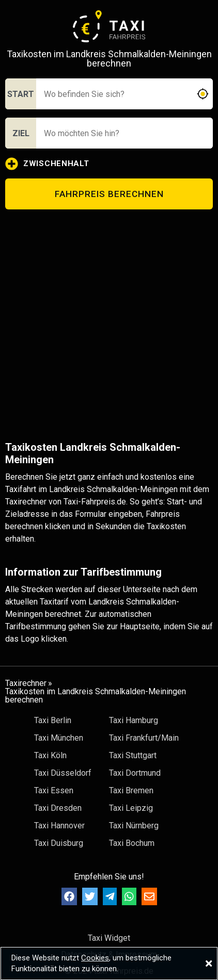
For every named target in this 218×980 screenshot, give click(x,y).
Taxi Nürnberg (134, 826)
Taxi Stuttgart (133, 755)
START (21, 94)
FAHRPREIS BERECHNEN (109, 194)
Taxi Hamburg (134, 720)
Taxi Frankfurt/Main (144, 738)
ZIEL (21, 133)
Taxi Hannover (59, 826)
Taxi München (59, 738)
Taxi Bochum (132, 843)
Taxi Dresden (58, 808)
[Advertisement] (108, 325)
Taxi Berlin (53, 720)
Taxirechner (26, 683)
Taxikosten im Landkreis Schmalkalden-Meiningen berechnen (96, 696)
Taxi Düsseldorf (63, 773)
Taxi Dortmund (135, 773)
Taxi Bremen (131, 790)
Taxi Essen (54, 790)
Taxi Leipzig (131, 808)
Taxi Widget (109, 938)
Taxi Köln (50, 755)
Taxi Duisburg (59, 843)
